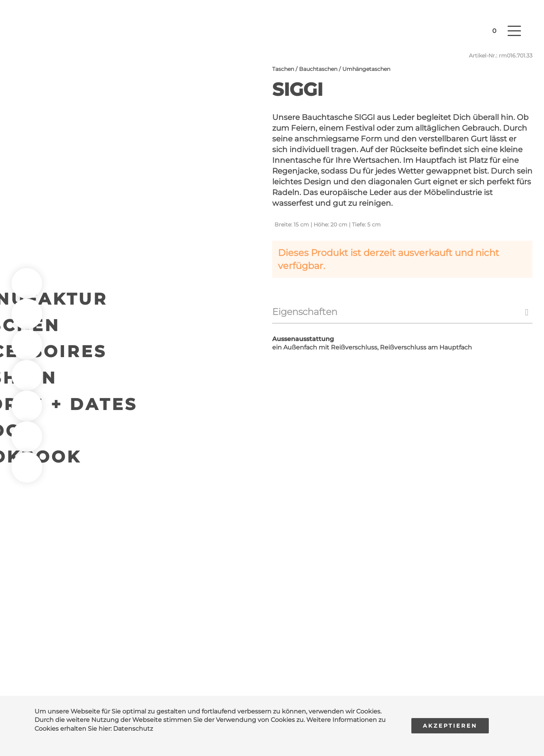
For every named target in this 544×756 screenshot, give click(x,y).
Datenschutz (133, 729)
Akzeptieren (450, 726)
